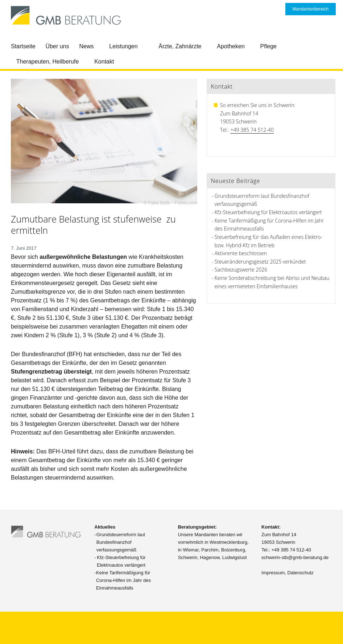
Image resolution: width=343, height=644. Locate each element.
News (87, 46)
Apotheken (231, 46)
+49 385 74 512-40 (252, 130)
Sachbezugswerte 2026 (241, 270)
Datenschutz (301, 573)
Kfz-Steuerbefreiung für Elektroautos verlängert (268, 212)
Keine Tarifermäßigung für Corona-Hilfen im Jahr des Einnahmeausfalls (123, 580)
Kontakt (104, 62)
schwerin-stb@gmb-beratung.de (295, 557)
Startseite (23, 46)
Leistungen (123, 46)
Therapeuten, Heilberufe (48, 62)
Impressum (273, 573)
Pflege (268, 46)
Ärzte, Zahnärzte (180, 46)
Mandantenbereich (311, 9)
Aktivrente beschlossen (241, 253)
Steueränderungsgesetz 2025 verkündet (260, 262)
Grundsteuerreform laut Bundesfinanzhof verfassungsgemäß (121, 542)
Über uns (57, 46)
